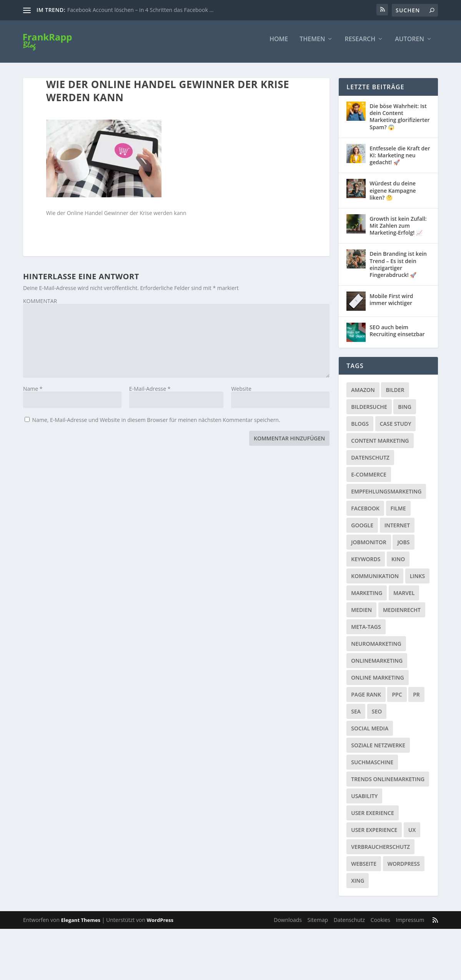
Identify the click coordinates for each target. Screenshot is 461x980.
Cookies (380, 925)
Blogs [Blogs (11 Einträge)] (360, 429)
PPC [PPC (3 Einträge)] (397, 700)
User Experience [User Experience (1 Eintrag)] (374, 835)
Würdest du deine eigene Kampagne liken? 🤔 (393, 196)
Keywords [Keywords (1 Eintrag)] (366, 564)
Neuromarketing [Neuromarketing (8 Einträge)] (376, 649)
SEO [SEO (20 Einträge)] (377, 717)
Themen (312, 45)
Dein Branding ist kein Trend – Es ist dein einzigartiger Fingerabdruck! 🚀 (398, 270)
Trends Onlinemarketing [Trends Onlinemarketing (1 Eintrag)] (388, 784)
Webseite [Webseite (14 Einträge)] (364, 869)
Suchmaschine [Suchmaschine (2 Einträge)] (372, 767)
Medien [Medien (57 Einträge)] (361, 615)
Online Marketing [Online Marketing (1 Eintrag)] (377, 683)
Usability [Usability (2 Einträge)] (364, 801)
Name (33, 394)
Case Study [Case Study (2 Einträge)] (396, 429)
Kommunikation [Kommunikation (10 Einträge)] (375, 581)
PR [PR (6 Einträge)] (416, 700)
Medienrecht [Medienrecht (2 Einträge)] (402, 615)
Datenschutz (349, 925)
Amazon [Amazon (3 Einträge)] (363, 395)
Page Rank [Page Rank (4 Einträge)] (366, 700)
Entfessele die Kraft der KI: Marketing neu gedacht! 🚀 (400, 161)
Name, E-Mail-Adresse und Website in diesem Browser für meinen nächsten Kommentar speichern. (156, 425)
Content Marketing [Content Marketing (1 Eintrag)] (380, 446)
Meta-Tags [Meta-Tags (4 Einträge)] (366, 632)
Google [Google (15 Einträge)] (362, 531)
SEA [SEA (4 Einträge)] (356, 717)
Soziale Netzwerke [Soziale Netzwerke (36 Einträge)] (378, 751)
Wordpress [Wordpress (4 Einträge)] (404, 869)
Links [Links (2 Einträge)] (417, 581)
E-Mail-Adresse (150, 394)
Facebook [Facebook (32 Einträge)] (365, 514)
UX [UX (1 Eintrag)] (412, 835)
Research (360, 45)
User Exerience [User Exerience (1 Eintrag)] (373, 818)
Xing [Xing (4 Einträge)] (358, 886)
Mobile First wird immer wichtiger (391, 305)
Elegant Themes (81, 925)
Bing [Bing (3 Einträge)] (405, 412)
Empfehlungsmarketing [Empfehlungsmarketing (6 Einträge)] (386, 497)
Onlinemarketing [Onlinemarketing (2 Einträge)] (377, 666)
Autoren (409, 45)
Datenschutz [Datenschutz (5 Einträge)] (370, 463)
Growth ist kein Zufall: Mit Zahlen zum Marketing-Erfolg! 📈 (398, 231)
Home (279, 45)
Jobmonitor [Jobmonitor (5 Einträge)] (369, 547)
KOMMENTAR (40, 306)
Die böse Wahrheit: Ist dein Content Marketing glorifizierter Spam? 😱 (399, 122)
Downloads (288, 925)
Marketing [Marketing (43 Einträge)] (367, 598)
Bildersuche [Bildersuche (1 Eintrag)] (369, 412)
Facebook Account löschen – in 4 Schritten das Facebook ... (140, 10)
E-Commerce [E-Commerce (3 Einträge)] (369, 480)
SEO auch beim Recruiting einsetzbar (397, 336)
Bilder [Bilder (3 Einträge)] (395, 395)
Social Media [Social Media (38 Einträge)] (370, 734)
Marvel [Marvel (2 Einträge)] (404, 598)
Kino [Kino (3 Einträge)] (398, 564)
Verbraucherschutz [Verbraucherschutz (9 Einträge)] (380, 852)
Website (241, 394)
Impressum (410, 925)
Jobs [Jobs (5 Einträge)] (403, 547)
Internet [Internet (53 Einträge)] (397, 531)
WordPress (160, 925)
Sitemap (318, 925)
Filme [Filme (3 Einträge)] (398, 514)
